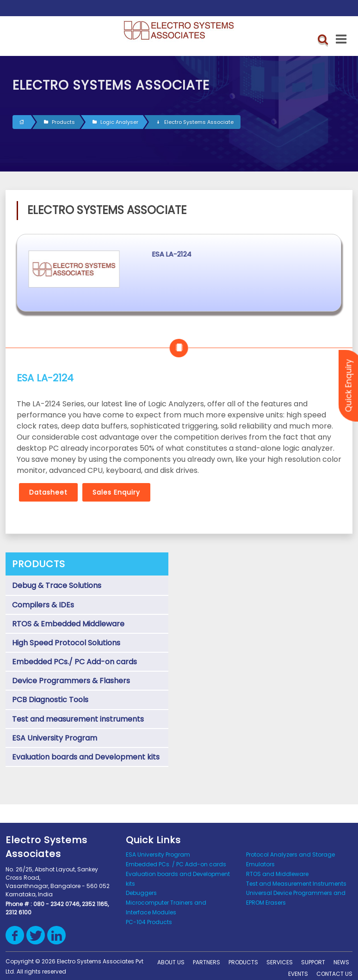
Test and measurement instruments (78, 719)
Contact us (334, 974)
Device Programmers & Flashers (71, 681)
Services (280, 962)
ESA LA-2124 (233, 254)
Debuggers (141, 893)
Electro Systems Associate (195, 122)
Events (298, 974)
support (313, 962)
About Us (171, 962)
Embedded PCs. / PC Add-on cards (176, 864)
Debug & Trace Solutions (57, 585)
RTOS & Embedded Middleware (68, 624)
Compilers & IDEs (43, 605)
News (341, 962)
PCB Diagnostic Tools (50, 700)
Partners (207, 962)
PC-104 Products (149, 922)
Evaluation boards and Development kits (86, 757)
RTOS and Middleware (277, 874)
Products (59, 122)
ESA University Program (55, 738)
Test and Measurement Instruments (296, 884)
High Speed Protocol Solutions (66, 643)
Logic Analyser (115, 122)
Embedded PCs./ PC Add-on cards (74, 662)
